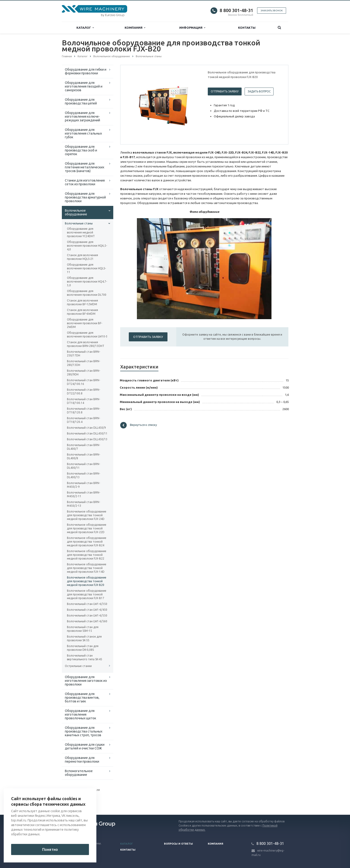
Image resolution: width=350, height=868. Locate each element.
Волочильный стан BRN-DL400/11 (84, 466)
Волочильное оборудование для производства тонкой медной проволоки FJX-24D (87, 515)
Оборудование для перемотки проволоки (82, 760)
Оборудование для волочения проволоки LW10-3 (87, 335)
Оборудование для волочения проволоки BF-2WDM (85, 323)
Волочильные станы (79, 223)
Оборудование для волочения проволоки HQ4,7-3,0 (87, 281)
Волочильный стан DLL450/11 (87, 433)
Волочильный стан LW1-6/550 (87, 615)
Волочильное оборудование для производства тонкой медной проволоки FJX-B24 (87, 542)
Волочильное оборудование (76, 212)
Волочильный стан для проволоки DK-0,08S (83, 648)
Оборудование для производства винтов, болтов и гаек (82, 698)
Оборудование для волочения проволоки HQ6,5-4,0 (87, 246)
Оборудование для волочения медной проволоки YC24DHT (81, 232)
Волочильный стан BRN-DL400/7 (84, 447)
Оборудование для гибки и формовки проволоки (86, 71)
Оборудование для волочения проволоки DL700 (87, 293)
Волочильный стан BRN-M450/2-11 (84, 494)
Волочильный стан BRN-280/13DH (84, 363)
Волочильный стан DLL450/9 (86, 428)
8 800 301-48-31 (236, 10)
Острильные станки (78, 666)
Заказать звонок (272, 11)
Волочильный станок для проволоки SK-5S (84, 638)
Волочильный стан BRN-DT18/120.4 (84, 420)
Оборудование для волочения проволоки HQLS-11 (86, 268)
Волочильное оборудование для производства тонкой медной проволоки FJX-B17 (87, 594)
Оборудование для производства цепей (81, 101)
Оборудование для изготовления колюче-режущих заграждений (82, 116)
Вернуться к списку (139, 425)
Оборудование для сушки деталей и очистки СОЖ (85, 746)
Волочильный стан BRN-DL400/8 (84, 456)
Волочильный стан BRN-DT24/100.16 (84, 382)
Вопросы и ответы (178, 844)
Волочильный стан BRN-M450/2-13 (84, 504)
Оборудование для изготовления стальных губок (83, 133)
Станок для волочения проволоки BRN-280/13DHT (86, 344)
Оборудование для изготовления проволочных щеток (80, 714)
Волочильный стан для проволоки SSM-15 (83, 629)
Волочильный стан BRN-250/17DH (84, 354)
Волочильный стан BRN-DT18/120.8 (84, 410)
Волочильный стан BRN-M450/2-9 (84, 485)
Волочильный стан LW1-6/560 (87, 621)
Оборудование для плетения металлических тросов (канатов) (85, 167)
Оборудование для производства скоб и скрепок (81, 150)
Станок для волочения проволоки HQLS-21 (82, 257)
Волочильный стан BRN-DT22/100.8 (84, 392)
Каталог (85, 28)
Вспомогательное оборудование (79, 773)
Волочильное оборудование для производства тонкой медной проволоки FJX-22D (87, 528)
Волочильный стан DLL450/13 (87, 439)
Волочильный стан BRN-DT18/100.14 (84, 401)
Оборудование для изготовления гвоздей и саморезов (84, 86)
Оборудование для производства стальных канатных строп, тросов (84, 731)
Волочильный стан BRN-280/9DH (84, 373)
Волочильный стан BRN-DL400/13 (84, 475)
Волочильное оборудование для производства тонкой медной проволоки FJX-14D (87, 568)
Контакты (247, 28)
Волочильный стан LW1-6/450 (87, 610)
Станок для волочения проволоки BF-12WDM (82, 302)
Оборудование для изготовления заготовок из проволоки (86, 681)
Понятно (50, 849)
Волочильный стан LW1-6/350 (87, 604)
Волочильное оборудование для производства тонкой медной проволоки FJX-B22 (87, 555)
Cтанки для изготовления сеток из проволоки (85, 182)
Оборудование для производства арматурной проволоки (85, 197)
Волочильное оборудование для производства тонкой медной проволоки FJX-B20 (87, 581)
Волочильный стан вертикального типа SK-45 (85, 657)
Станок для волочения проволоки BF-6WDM (82, 312)
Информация (192, 28)
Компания (135, 28)
